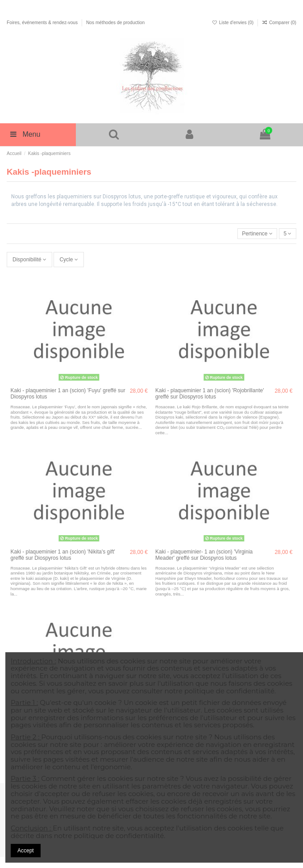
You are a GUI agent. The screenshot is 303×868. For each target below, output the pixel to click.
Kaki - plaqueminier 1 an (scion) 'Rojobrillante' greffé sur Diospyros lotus (210, 394)
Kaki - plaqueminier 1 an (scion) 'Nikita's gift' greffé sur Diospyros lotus (63, 555)
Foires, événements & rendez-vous (43, 23)
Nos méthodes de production (115, 23)
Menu (25, 134)
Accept (26, 851)
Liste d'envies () (233, 23)
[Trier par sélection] (257, 234)
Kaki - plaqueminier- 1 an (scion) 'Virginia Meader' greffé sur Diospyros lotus (204, 555)
